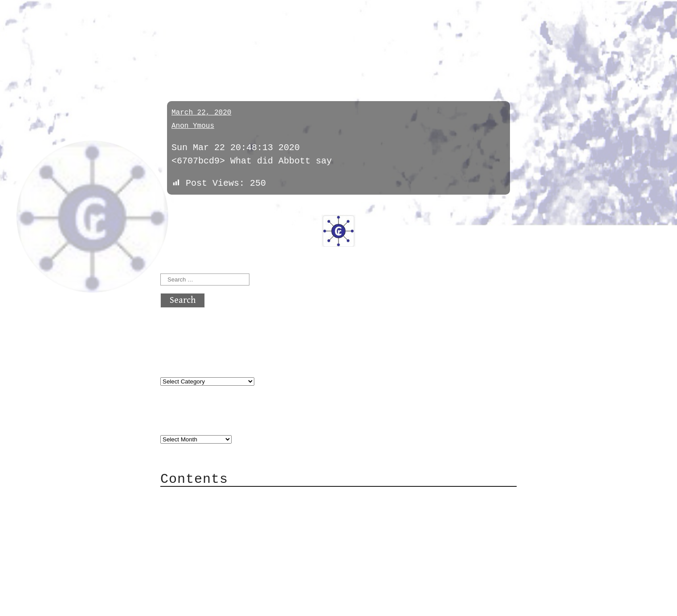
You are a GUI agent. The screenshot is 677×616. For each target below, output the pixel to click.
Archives (182, 421)
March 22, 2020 (201, 113)
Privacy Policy (216, 551)
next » (220, 208)
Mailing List (210, 538)
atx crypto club (244, 23)
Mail (189, 524)
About (192, 498)
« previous (182, 208)
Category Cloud (216, 511)
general (184, 59)
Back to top (190, 605)
